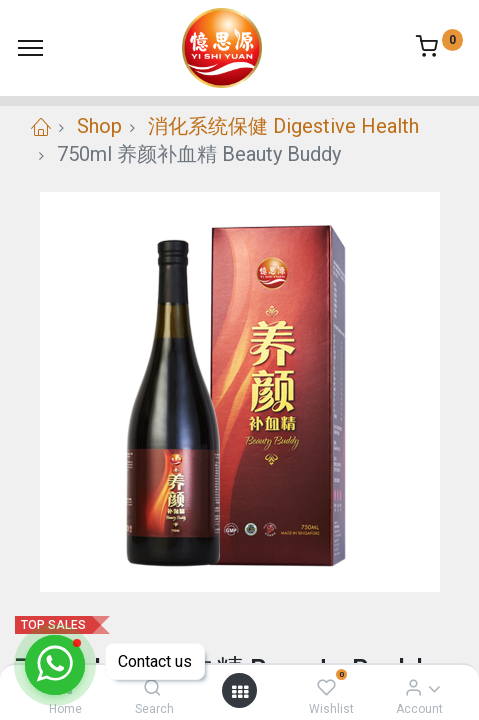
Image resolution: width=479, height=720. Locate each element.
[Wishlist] (326, 687)
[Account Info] (413, 687)
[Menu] (30, 48)
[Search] (152, 687)
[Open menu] (240, 691)
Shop (99, 126)
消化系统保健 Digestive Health (283, 126)
